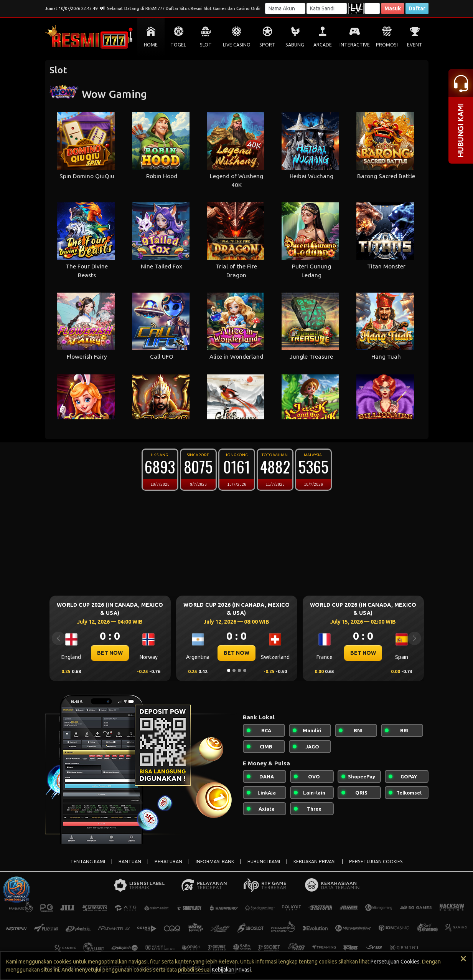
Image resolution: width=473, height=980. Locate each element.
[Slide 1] (229, 670)
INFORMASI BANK (215, 862)
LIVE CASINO (237, 45)
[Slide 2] (234, 670)
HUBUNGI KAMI (264, 862)
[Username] (285, 8)
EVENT (415, 45)
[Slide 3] (239, 670)
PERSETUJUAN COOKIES (376, 862)
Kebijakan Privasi (231, 970)
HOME (151, 45)
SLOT (206, 45)
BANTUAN (130, 862)
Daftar (417, 8)
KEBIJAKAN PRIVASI (315, 862)
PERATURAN (168, 862)
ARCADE (323, 45)
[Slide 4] (245, 670)
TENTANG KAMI (88, 862)
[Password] (327, 8)
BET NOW (110, 653)
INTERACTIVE (355, 45)
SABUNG (295, 45)
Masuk (393, 8)
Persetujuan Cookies (395, 962)
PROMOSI (387, 45)
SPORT (267, 45)
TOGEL (178, 45)
